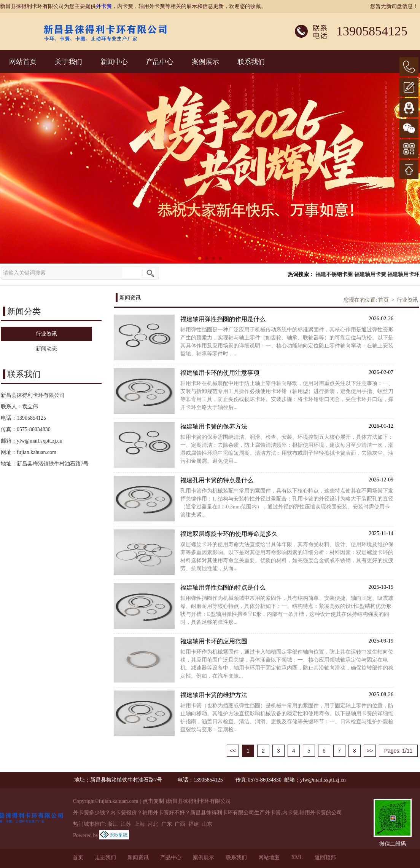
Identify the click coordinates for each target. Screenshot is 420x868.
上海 (140, 824)
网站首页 (23, 62)
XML (297, 858)
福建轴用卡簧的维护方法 (287, 695)
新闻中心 (114, 62)
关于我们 (68, 62)
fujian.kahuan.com (37, 452)
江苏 (126, 824)
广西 (180, 824)
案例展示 (205, 62)
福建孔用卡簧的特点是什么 (287, 480)
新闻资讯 (138, 858)
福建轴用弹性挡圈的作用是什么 (287, 319)
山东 (207, 824)
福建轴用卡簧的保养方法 (287, 426)
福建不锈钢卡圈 (334, 274)
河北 (153, 824)
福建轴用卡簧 (370, 274)
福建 (194, 824)
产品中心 (160, 62)
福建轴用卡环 (403, 274)
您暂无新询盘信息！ (394, 6)
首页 (383, 300)
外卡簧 (104, 6)
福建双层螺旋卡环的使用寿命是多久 (287, 533)
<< (233, 751)
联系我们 (251, 62)
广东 (167, 824)
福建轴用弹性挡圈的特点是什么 (287, 587)
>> (370, 751)
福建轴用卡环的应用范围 (287, 641)
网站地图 (269, 858)
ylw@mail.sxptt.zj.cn (40, 441)
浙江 (113, 824)
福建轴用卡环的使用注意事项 (287, 372)
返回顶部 (325, 858)
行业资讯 (407, 300)
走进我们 (105, 858)
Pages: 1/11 (399, 751)
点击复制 (153, 801)
